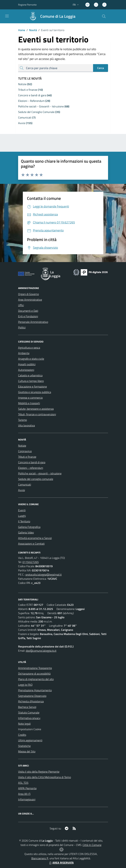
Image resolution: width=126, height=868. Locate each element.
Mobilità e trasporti (29, 403)
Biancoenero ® (40, 858)
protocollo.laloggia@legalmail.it (44, 574)
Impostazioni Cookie (30, 729)
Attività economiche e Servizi (35, 538)
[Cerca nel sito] (104, 16)
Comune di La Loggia (58, 16)
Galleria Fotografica (29, 527)
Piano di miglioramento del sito (36, 679)
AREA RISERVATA (61, 863)
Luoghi (22, 516)
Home (22, 30)
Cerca (101, 68)
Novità (31, 30)
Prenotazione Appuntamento (35, 690)
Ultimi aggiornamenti (30, 740)
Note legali (24, 724)
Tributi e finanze (27, 457)
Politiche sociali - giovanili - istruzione (40, 473)
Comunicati (25, 484)
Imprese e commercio (30, 398)
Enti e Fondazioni (28, 316)
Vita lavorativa (26, 425)
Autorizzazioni (26, 370)
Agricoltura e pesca (29, 348)
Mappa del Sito (27, 751)
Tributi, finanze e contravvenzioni (37, 414)
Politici (22, 327)
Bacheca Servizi (27, 707)
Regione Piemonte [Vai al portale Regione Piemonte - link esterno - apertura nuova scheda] (27, 5)
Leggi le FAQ (25, 685)
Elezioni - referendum (31, 468)
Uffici (21, 305)
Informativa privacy (29, 718)
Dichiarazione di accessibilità (34, 674)
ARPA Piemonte (27, 788)
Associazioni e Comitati (31, 544)
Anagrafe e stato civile (31, 359)
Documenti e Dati (28, 311)
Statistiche (24, 746)
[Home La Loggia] (51, 16)
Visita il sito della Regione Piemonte (39, 772)
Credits (22, 735)
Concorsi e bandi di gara (32, 462)
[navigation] (7, 16)
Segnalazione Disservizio (32, 696)
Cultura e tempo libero (31, 381)
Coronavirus (25, 451)
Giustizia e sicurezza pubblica (35, 392)
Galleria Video (26, 532)
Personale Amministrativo (33, 322)
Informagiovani (27, 799)
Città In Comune (92, 845)
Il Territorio (24, 521)
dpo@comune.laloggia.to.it (41, 651)
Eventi (22, 510)
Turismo (22, 420)
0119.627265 (31, 562)
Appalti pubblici (27, 364)
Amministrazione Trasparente (35, 668)
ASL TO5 (23, 783)
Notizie (22, 446)
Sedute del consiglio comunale (36, 479)
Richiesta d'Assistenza (31, 701)
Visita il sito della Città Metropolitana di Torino (45, 777)
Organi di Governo (28, 294)
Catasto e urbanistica (30, 375)
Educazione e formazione (33, 386)
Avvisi (22, 490)
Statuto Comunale (29, 712)
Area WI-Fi (24, 794)
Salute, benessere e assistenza (36, 409)
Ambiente (24, 353)
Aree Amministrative (30, 300)
